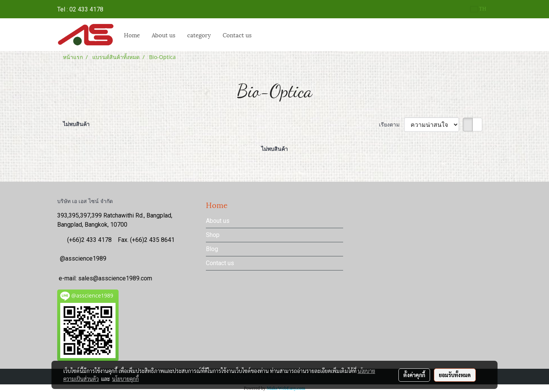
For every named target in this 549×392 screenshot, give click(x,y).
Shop (213, 235)
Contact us (220, 263)
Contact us (237, 35)
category (199, 35)
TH (478, 9)
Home (132, 35)
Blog (212, 249)
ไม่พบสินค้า (76, 124)
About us (164, 35)
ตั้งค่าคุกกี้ (414, 375)
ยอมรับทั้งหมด (455, 375)
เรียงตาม (392, 124)
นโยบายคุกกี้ (125, 379)
